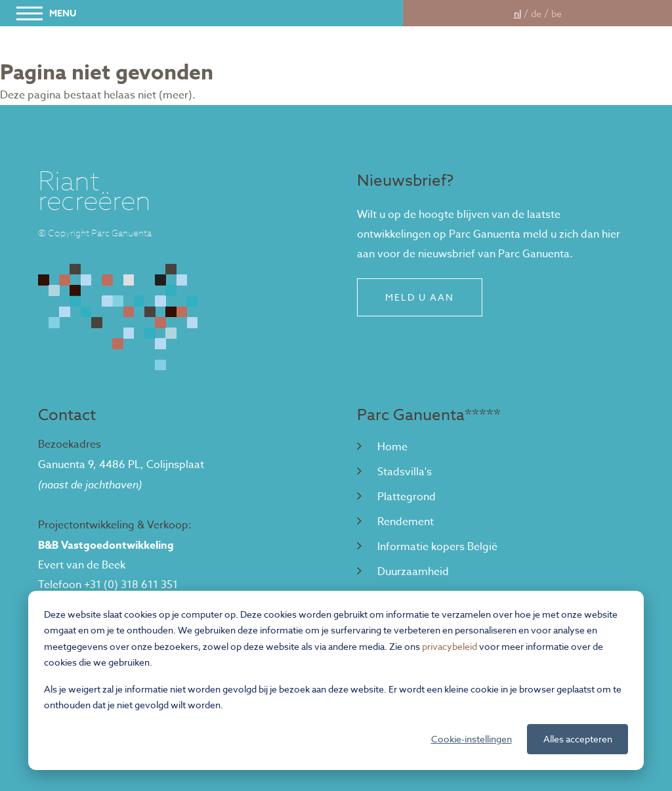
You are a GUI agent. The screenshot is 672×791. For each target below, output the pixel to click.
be (556, 13)
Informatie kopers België (427, 547)
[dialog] (336, 680)
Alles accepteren (578, 739)
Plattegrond (396, 497)
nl (517, 13)
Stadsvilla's (394, 472)
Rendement (395, 522)
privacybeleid (450, 646)
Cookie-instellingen (472, 739)
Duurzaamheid (403, 572)
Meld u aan (420, 297)
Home (382, 447)
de (536, 13)
